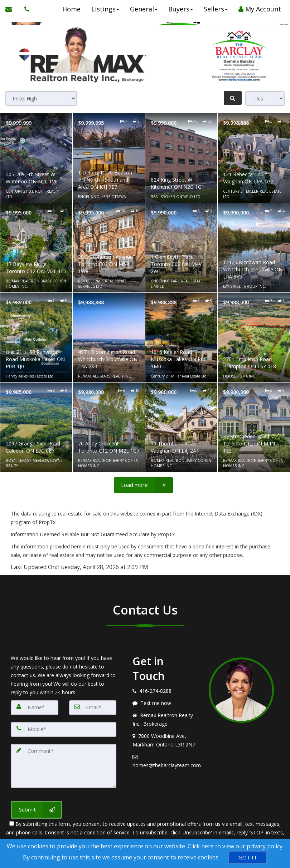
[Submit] (36, 808)
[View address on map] (165, 740)
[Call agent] (25, 9)
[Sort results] (41, 98)
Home (70, 9)
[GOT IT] (248, 857)
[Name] (35, 707)
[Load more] (143, 485)
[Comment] (64, 765)
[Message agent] (165, 703)
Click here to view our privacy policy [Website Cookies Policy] (235, 846)
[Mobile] (64, 729)
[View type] (265, 98)
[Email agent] (165, 761)
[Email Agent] (12, 9)
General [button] (142, 9)
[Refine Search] (233, 98)
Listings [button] (103, 9)
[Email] (93, 707)
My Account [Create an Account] (258, 9)
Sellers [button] (214, 9)
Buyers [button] (179, 9)
